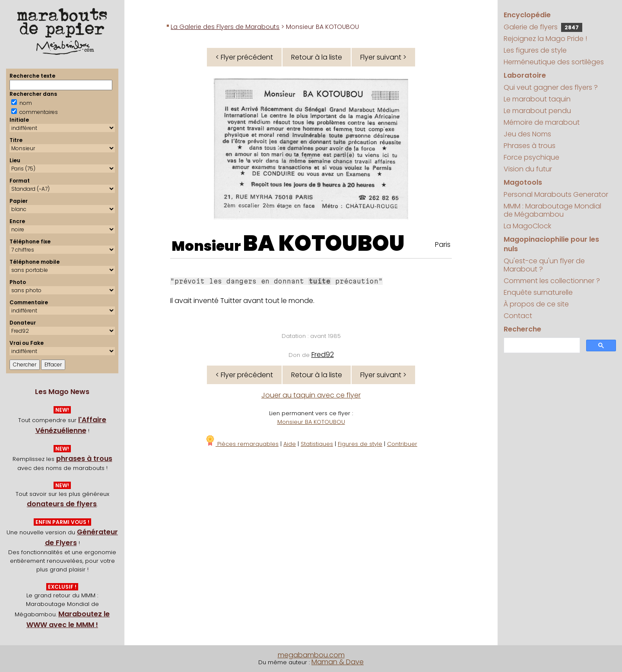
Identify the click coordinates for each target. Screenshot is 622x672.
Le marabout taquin (537, 99)
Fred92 (323, 355)
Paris (443, 245)
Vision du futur (528, 169)
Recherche (522, 329)
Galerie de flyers (543, 27)
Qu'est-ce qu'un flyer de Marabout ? (544, 265)
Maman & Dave (338, 662)
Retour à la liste (317, 57)
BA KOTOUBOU (324, 243)
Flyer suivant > (383, 57)
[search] (541, 345)
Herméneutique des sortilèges (554, 62)
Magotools (523, 182)
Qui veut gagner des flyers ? (551, 87)
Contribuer (402, 444)
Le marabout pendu (537, 111)
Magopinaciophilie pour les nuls (551, 244)
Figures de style (360, 444)
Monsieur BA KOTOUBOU (311, 422)
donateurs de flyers (62, 504)
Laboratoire (525, 75)
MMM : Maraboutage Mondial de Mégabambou (552, 210)
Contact (518, 316)
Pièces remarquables (242, 444)
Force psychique (532, 157)
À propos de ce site (536, 304)
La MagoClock (527, 226)
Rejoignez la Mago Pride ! (545, 39)
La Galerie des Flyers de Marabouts (225, 27)
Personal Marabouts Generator (556, 194)
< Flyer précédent (244, 57)
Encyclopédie (527, 15)
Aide (290, 444)
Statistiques (317, 444)
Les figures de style (535, 50)
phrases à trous (84, 459)
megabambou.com (311, 655)
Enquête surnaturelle (538, 292)
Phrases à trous (530, 146)
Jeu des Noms (527, 134)
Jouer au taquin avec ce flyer (311, 395)
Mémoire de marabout (542, 122)
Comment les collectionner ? (552, 281)
